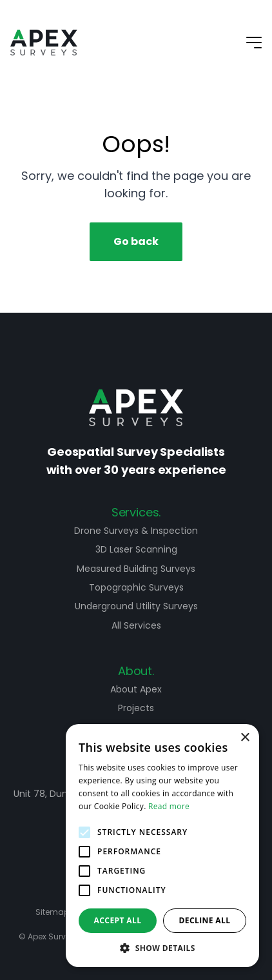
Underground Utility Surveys (136, 606)
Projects (136, 708)
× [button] (245, 738)
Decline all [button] (205, 920)
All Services (136, 625)
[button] (162, 948)
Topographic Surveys (136, 587)
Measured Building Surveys (136, 569)
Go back (136, 241)
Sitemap (52, 912)
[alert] (162, 846)
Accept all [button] (118, 920)
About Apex (136, 689)
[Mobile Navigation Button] (246, 43)
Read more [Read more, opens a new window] (169, 806)
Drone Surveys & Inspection (136, 531)
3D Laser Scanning (136, 549)
